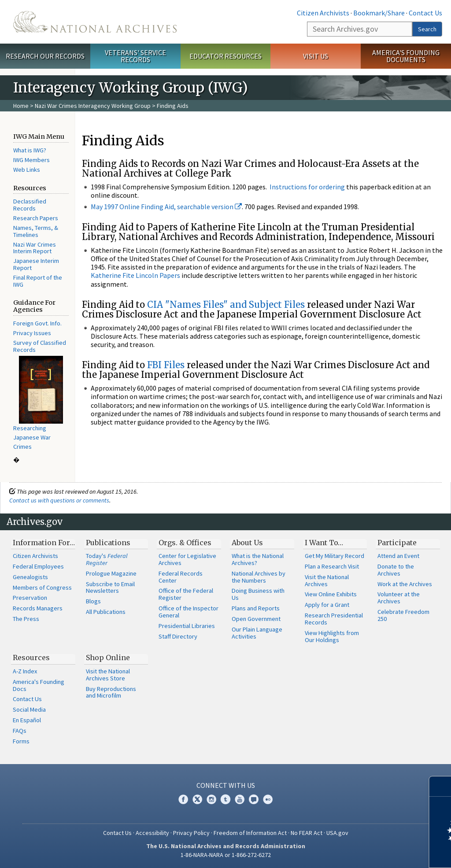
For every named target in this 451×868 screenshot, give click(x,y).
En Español (27, 720)
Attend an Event (398, 556)
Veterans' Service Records (135, 56)
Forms (21, 741)
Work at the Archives (405, 584)
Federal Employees (38, 566)
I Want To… (324, 543)
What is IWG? (30, 150)
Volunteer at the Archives (399, 598)
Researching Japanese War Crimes (32, 437)
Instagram (211, 799)
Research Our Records (45, 56)
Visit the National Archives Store (108, 675)
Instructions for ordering (307, 187)
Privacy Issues (32, 333)
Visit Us (316, 56)
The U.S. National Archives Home (95, 22)
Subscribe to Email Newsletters (110, 587)
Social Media (29, 709)
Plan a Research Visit (332, 566)
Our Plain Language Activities (257, 633)
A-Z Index (25, 671)
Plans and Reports (256, 608)
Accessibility (152, 833)
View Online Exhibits (331, 594)
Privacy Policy (191, 833)
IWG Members (31, 160)
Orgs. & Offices (185, 543)
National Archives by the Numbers (259, 577)
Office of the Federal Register (186, 594)
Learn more (373, 852)
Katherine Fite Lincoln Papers (135, 275)
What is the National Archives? (258, 559)
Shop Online (108, 657)
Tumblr (225, 799)
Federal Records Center (181, 577)
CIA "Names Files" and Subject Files (226, 305)
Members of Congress (42, 587)
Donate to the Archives (396, 570)
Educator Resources (225, 56)
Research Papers (36, 218)
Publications (108, 543)
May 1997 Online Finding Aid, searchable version (166, 207)
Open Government (256, 619)
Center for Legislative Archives (187, 559)
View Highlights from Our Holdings (332, 636)
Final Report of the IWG (38, 281)
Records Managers (38, 608)
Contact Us (425, 13)
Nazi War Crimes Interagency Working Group (93, 106)
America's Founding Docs (39, 685)
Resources (31, 657)
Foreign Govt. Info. (37, 323)
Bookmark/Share (379, 13)
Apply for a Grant (327, 605)
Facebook (183, 799)
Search (427, 29)
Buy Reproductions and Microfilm (111, 692)
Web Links (27, 170)
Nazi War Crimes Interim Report (35, 248)
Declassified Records (30, 205)
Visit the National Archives (327, 580)
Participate (397, 543)
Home (21, 106)
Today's (107, 559)
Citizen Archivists (323, 13)
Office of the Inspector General (189, 612)
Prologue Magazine (111, 573)
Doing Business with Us (258, 594)
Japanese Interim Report (36, 264)
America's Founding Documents (406, 56)
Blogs (93, 601)
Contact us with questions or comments (59, 500)
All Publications (106, 612)
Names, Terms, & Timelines (36, 231)
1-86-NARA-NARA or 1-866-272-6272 (226, 855)
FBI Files (166, 365)
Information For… (44, 543)
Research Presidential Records (334, 619)
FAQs (20, 731)
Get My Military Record (335, 556)
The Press (26, 619)
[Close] (441, 786)
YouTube (240, 799)
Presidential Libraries (187, 626)
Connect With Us (226, 785)
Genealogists (30, 577)
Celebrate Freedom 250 (403, 615)
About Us (247, 543)
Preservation (30, 598)
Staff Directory (178, 636)
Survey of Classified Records (40, 346)
